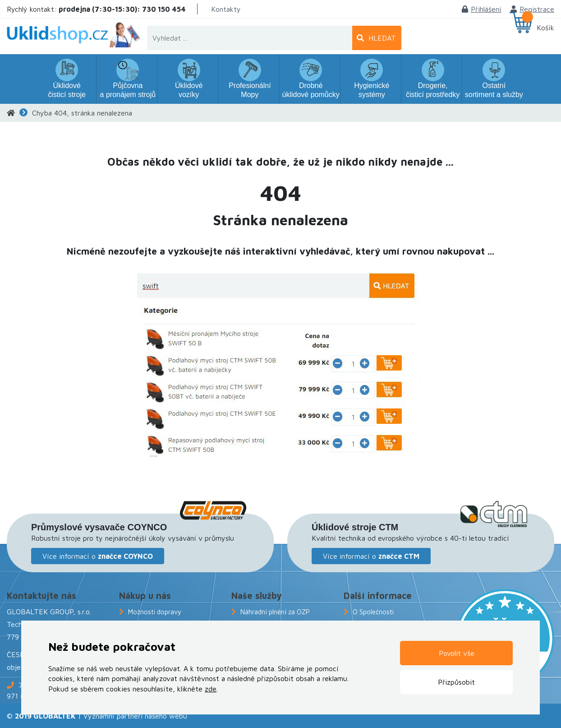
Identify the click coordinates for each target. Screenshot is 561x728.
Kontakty (226, 9)
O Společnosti (373, 612)
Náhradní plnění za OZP (275, 612)
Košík (545, 28)
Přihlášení (482, 9)
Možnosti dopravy (155, 612)
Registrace (532, 9)
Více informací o (98, 556)
